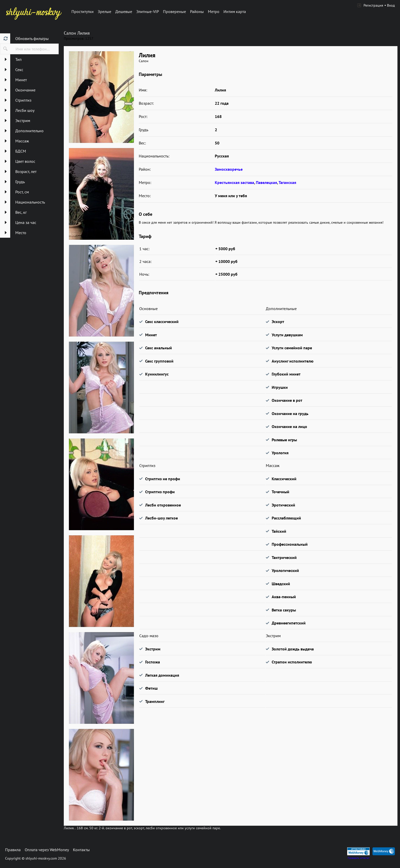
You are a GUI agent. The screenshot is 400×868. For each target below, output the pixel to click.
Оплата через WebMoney (47, 850)
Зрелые (104, 11)
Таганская (287, 182)
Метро (214, 11)
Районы (197, 11)
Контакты (81, 850)
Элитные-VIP (148, 11)
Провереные (174, 11)
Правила (13, 850)
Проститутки (83, 11)
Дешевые (124, 11)
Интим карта (235, 11)
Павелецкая (266, 182)
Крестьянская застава (234, 182)
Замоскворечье (229, 169)
